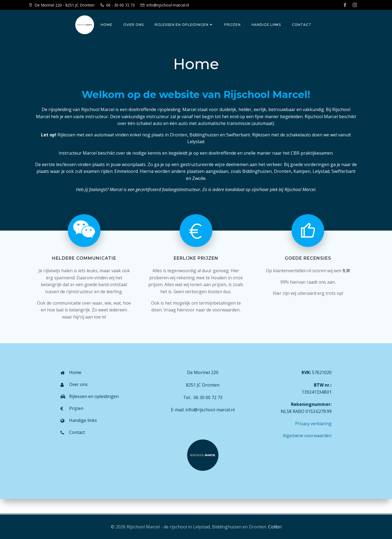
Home (106, 25)
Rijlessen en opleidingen (183, 25)
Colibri (275, 527)
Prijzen (232, 25)
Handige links (266, 25)
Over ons (133, 25)
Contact (301, 25)
